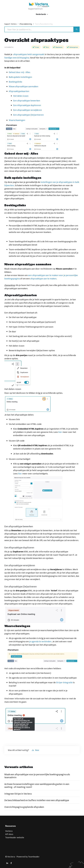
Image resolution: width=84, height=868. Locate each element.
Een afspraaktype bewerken (27, 101)
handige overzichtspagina (17, 58)
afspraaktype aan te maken (43, 279)
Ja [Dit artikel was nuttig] (33, 750)
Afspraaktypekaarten (19, 91)
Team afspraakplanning (45, 24)
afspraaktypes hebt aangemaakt (28, 54)
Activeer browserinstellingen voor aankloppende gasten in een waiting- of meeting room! (38, 785)
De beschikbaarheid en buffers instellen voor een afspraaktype (39, 800)
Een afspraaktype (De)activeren (28, 115)
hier (60, 432)
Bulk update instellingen (20, 77)
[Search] (39, 29)
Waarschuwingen (17, 120)
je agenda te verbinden (40, 641)
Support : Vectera (11, 24)
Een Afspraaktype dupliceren (27, 105)
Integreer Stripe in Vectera (19, 793)
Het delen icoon (21, 96)
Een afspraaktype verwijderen (28, 110)
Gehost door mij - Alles (19, 72)
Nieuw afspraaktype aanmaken (24, 86)
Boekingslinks (15, 82)
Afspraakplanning (27, 24)
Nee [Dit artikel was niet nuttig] (37, 750)
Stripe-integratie (64, 682)
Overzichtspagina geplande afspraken (25, 806)
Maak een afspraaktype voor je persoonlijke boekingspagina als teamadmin (39, 776)
